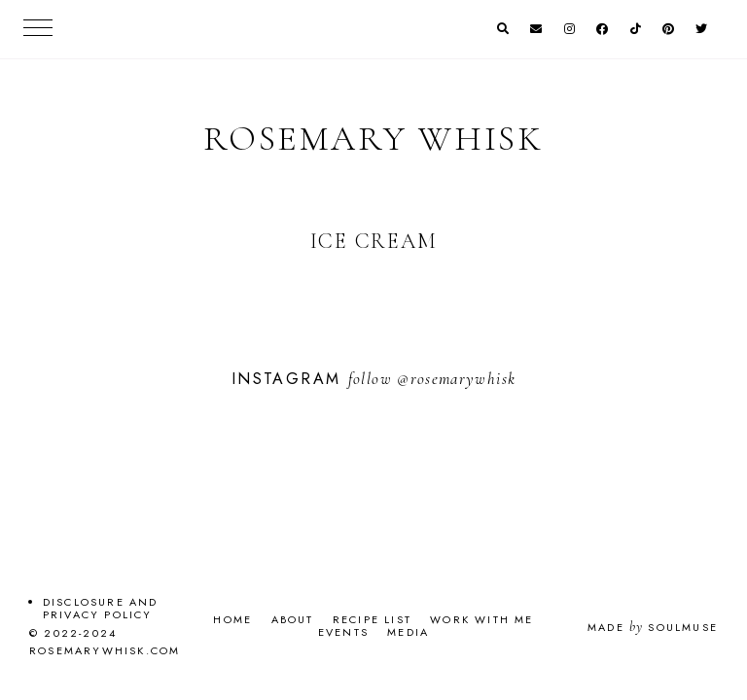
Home (232, 619)
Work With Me (481, 619)
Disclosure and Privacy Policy (101, 608)
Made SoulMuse (653, 627)
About (293, 619)
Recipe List (372, 619)
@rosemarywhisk (456, 379)
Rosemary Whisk (373, 139)
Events (343, 632)
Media (408, 632)
